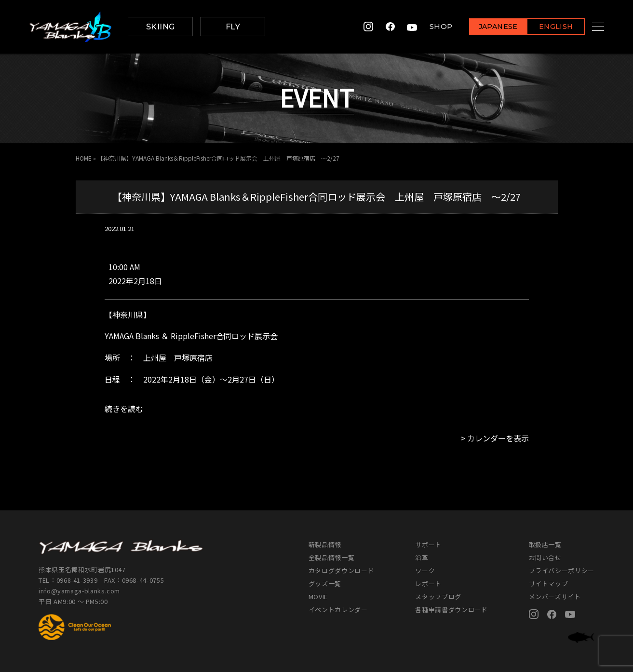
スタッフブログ (438, 597)
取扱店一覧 (545, 544)
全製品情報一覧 (332, 557)
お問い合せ (545, 557)
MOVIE (318, 597)
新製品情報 (325, 544)
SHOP (429, 27)
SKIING (161, 27)
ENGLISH (544, 27)
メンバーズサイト (555, 597)
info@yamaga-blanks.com (80, 591)
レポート (428, 583)
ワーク (425, 570)
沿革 (422, 557)
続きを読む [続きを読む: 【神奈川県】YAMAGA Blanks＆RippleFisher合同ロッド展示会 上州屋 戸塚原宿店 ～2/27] (124, 409)
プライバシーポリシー (562, 570)
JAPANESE (486, 27)
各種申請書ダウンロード (451, 610)
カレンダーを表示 (498, 438)
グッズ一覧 (325, 583)
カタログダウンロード (342, 570)
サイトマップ (549, 583)
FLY (233, 27)
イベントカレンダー (338, 610)
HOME (84, 158)
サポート (428, 544)
